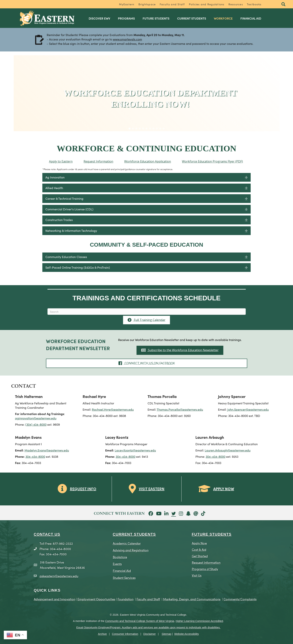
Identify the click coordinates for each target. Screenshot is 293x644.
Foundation (126, 599)
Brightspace (147, 4)
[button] (283, 4)
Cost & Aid (199, 549)
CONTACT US (47, 534)
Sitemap (166, 634)
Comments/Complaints (240, 599)
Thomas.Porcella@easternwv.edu (180, 409)
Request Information (206, 562)
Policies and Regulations (207, 4)
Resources (236, 4)
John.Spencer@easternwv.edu (248, 409)
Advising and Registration (131, 550)
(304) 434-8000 (36, 424)
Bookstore (120, 557)
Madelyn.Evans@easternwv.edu (47, 450)
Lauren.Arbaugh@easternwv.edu (228, 450)
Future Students (156, 18)
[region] (147, 93)
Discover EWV (99, 18)
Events (117, 564)
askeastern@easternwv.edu (59, 576)
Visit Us (197, 575)
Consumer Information (125, 634)
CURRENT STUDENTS (134, 534)
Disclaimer (150, 634)
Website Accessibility (187, 634)
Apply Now (199, 543)
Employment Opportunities (96, 599)
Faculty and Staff (172, 4)
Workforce (223, 18)
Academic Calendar (127, 543)
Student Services (124, 577)
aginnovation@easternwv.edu (36, 418)
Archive (102, 634)
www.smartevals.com (127, 39)
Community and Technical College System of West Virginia (140, 621)
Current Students (192, 18)
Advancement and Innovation (54, 599)
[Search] (147, 312)
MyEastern (127, 4)
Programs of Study (205, 569)
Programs (126, 18)
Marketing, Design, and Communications (192, 599)
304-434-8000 (35, 456)
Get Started (200, 556)
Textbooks (254, 4)
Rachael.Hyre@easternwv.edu (113, 409)
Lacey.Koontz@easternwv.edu (135, 450)
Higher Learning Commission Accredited (199, 621)
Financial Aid (251, 18)
